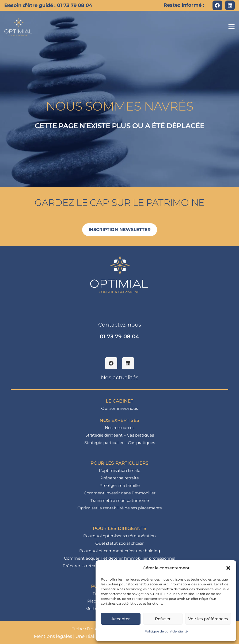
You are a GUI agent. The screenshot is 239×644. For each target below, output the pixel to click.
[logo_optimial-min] (18, 27)
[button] (228, 568)
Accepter (121, 619)
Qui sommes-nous (119, 408)
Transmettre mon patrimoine (120, 500)
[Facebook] (217, 5)
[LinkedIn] (230, 5)
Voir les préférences (208, 619)
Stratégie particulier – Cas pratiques (120, 443)
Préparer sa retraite (120, 478)
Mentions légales (53, 636)
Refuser (163, 619)
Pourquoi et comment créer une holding (120, 551)
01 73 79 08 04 (119, 336)
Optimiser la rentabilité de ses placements (119, 508)
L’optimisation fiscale (119, 470)
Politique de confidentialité (166, 631)
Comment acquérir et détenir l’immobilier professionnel (120, 558)
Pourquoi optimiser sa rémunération (119, 536)
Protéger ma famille (120, 485)
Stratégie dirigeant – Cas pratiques (120, 435)
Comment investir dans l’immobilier (120, 493)
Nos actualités (120, 377)
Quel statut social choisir (119, 543)
